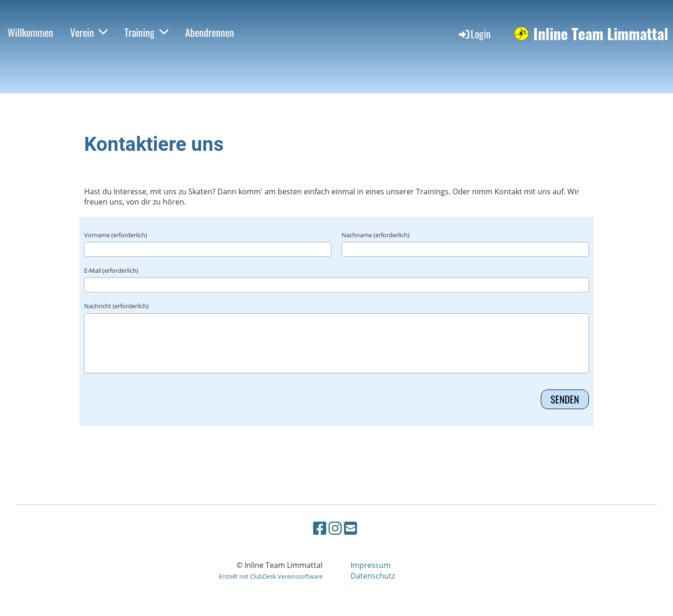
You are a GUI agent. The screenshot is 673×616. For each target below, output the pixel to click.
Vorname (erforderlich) (116, 235)
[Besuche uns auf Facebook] (320, 528)
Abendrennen (210, 32)
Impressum (371, 565)
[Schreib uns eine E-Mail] (351, 528)
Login (474, 34)
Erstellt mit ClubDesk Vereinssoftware (271, 576)
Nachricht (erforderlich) (116, 306)
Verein (89, 32)
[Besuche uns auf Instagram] (335, 528)
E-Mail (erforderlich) (111, 270)
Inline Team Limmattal (601, 34)
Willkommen (30, 32)
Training (146, 32)
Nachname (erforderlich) (376, 235)
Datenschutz (373, 576)
